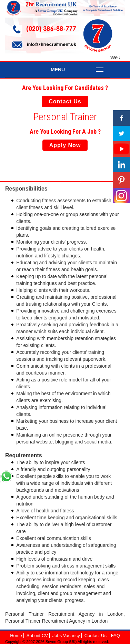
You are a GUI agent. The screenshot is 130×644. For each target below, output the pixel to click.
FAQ (116, 636)
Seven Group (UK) (62, 642)
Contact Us (65, 101)
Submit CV (37, 636)
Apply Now (65, 145)
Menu (58, 70)
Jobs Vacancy (66, 636)
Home (16, 636)
